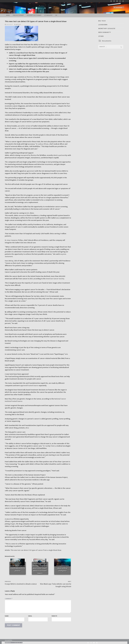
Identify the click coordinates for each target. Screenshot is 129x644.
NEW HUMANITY (105, 32)
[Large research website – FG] (123, 1)
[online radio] (120, 1)
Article (17, 25)
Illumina (30, 77)
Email (30, 616)
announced (22, 216)
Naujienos (118, 8)
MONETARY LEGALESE (107, 29)
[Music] (111, 1)
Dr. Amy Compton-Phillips (14, 240)
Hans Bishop (9, 261)
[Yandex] (94, 643)
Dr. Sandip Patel (49, 446)
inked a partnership (60, 155)
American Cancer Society (55, 279)
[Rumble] (88, 643)
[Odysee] (97, 643)
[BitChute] (91, 643)
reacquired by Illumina (28, 155)
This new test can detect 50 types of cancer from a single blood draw (36, 550)
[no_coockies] (114, 1)
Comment (9, 599)
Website (54, 616)
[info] (117, 1)
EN (56, 15)
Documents (107, 41)
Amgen (13, 524)
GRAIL (65, 113)
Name (7, 616)
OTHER (101, 36)
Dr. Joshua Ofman (42, 144)
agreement (31, 171)
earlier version (25, 126)
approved (29, 386)
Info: (11, 640)
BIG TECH (102, 21)
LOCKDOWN (103, 25)
